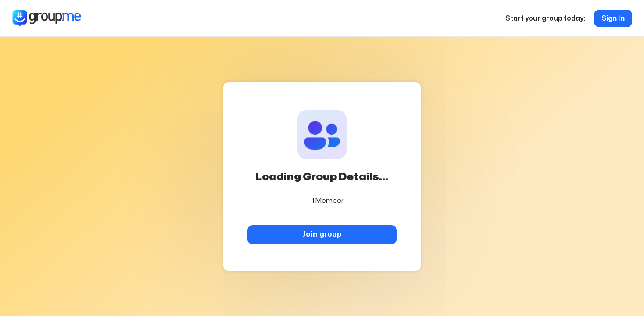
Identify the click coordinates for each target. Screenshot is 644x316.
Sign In (613, 18)
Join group (322, 234)
